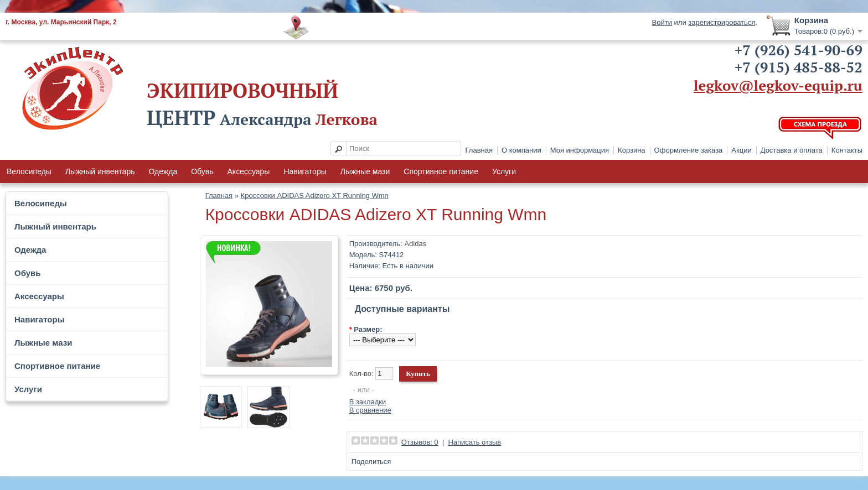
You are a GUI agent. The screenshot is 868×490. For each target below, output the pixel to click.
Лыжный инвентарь (100, 171)
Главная (479, 150)
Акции (741, 150)
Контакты (847, 150)
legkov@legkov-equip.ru (778, 85)
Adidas (415, 244)
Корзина (632, 150)
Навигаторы (305, 171)
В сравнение (370, 410)
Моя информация (580, 150)
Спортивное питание (441, 171)
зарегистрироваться (722, 22)
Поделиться (371, 462)
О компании (521, 150)
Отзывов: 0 (420, 442)
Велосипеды (29, 171)
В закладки (368, 402)
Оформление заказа (689, 150)
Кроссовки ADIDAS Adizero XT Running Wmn (315, 196)
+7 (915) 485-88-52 (799, 67)
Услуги (504, 171)
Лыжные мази (365, 171)
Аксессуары (249, 171)
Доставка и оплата (792, 150)
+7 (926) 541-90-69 (799, 50)
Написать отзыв (474, 442)
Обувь (202, 171)
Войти (662, 22)
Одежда (163, 171)
